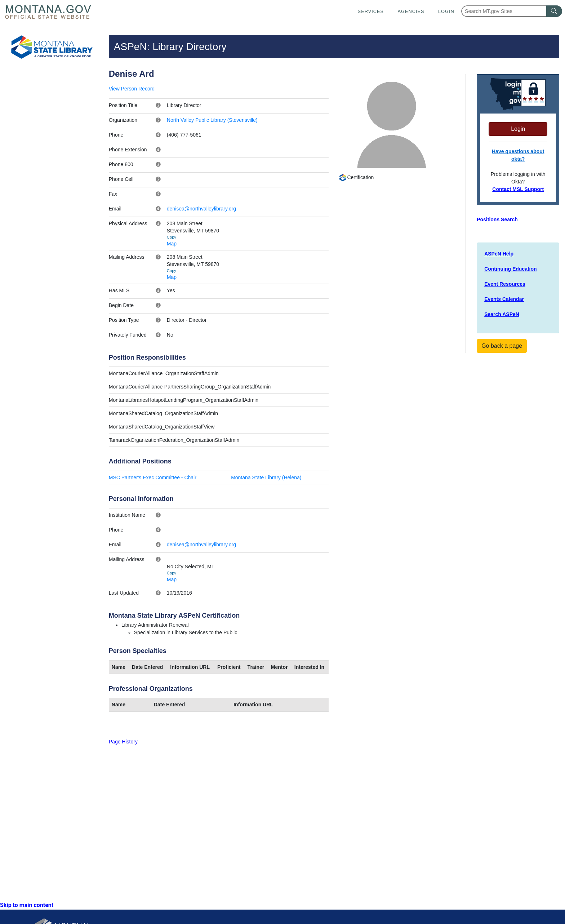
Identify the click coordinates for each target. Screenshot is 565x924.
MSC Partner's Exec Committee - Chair (153, 477)
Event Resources (505, 284)
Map (172, 244)
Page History (123, 742)
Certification (357, 177)
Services (371, 11)
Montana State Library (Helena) (266, 477)
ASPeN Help (499, 254)
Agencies (411, 11)
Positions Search (497, 219)
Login (446, 11)
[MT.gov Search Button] (554, 11)
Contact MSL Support (518, 189)
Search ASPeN (502, 314)
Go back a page (502, 346)
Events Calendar (504, 299)
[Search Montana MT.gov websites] (512, 11)
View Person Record (132, 89)
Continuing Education (510, 269)
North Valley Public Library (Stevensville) (212, 120)
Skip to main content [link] (27, 905)
